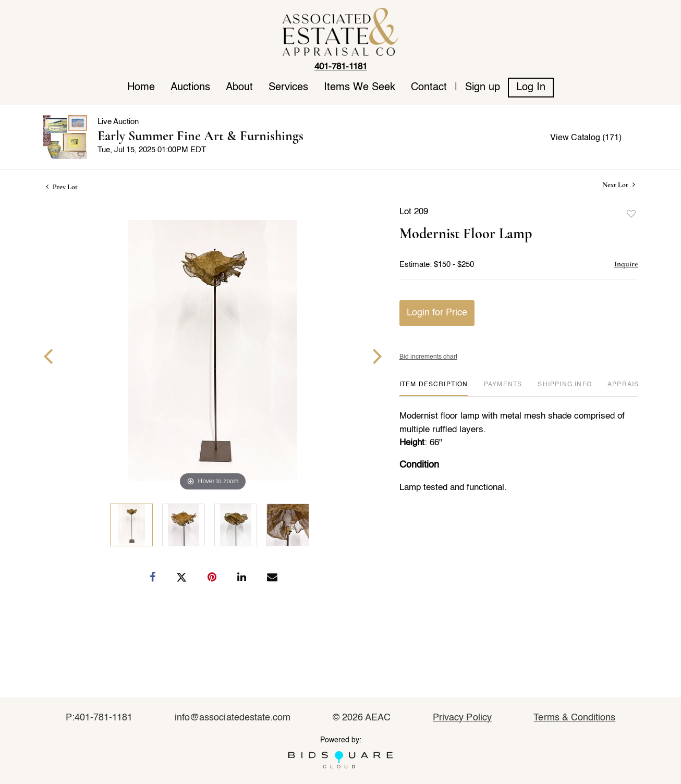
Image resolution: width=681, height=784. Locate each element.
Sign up (483, 88)
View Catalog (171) (586, 138)
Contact (429, 88)
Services (288, 88)
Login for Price (437, 313)
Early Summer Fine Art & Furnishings (200, 136)
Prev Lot (62, 187)
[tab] (434, 389)
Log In (531, 88)
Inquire (626, 264)
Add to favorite (631, 214)
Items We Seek (360, 88)
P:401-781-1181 (99, 718)
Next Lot (619, 185)
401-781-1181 (341, 67)
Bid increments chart (428, 357)
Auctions (190, 88)
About (239, 88)
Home (141, 88)
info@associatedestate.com (233, 718)
